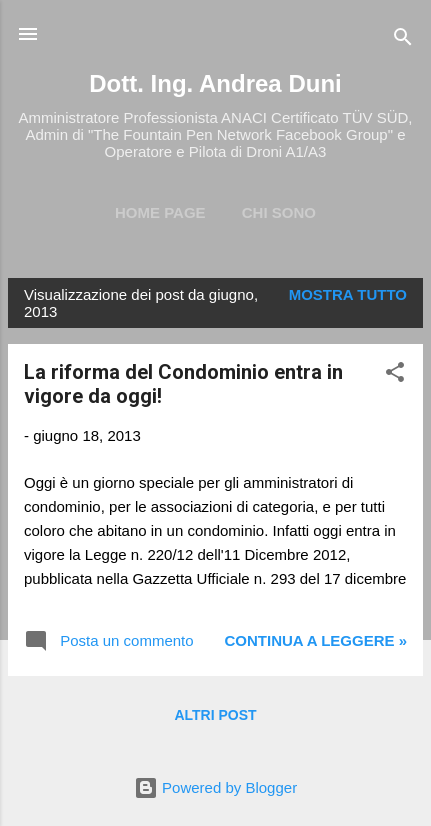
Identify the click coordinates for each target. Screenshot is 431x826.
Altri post (215, 715)
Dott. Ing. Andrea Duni (215, 83)
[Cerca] (403, 40)
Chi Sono (279, 212)
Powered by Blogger (215, 787)
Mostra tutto (348, 294)
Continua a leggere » (315, 640)
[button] (395, 375)
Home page (160, 212)
